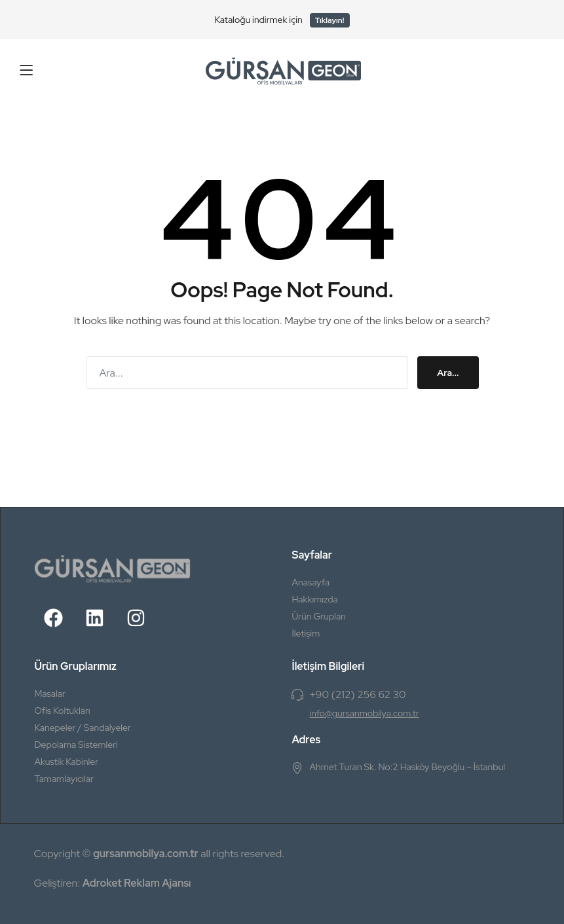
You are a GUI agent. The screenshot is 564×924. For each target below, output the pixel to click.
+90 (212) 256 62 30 (357, 694)
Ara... (448, 373)
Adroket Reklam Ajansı (137, 883)
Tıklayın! (330, 20)
